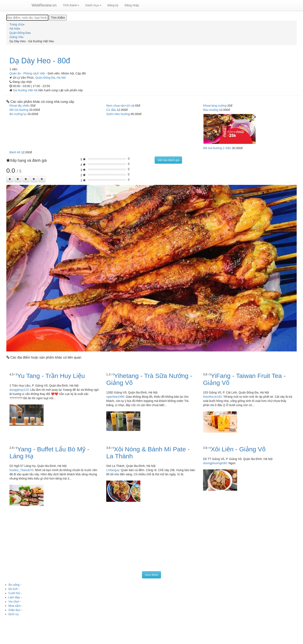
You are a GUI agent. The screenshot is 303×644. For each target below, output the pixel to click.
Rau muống (211, 110)
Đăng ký (113, 5)
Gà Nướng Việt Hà (26, 90)
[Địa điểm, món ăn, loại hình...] (27, 18)
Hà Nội (61, 78)
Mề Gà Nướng (19, 110)
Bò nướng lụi (18, 114)
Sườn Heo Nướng (118, 114)
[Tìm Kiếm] (58, 18)
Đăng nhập (132, 5)
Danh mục (93, 5)
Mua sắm (15, 606)
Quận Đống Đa (45, 78)
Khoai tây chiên (20, 106)
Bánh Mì (15, 152)
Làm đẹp (14, 597)
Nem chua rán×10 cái (120, 106)
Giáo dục (14, 610)
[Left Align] (10, 179)
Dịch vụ (14, 614)
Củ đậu (111, 110)
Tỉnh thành (71, 5)
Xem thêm (151, 575)
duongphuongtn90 (215, 463)
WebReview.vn (44, 5)
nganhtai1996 (115, 397)
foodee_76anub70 (21, 470)
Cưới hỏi (14, 593)
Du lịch (13, 589)
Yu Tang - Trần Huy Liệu (51, 376)
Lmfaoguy (113, 470)
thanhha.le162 (212, 397)
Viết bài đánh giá (168, 160)
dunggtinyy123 (19, 390)
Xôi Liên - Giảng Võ (238, 449)
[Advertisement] (151, 540)
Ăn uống (14, 585)
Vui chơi (14, 602)
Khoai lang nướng (215, 106)
